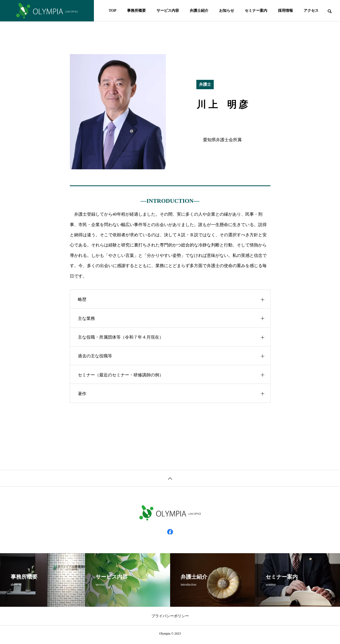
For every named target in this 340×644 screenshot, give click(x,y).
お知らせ (227, 11)
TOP (112, 11)
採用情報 (285, 11)
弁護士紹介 (199, 11)
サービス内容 (168, 11)
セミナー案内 (256, 11)
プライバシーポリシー (170, 618)
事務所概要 (136, 11)
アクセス (311, 11)
